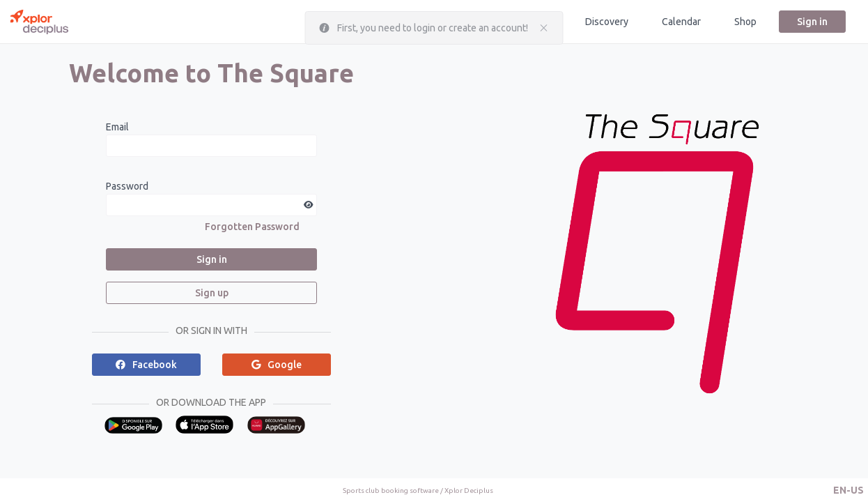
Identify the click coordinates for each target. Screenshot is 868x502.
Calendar (681, 22)
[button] (848, 490)
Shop (745, 22)
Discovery (607, 22)
